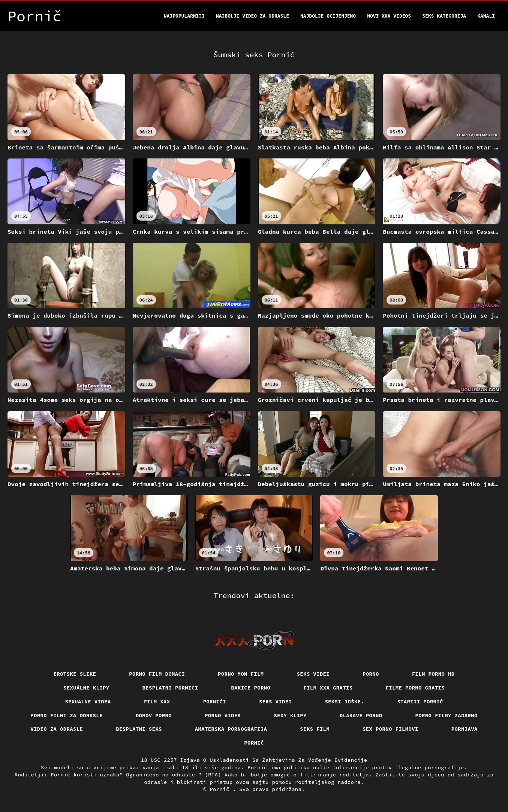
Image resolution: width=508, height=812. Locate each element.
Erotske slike (75, 674)
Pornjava (465, 729)
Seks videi (313, 674)
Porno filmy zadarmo (447, 715)
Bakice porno (251, 688)
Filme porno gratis (415, 688)
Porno (371, 674)
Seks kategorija (444, 16)
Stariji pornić (420, 702)
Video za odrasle (57, 729)
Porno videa (223, 715)
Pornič (221, 789)
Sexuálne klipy (86, 688)
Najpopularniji (184, 16)
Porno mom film (241, 674)
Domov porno (154, 715)
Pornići (215, 702)
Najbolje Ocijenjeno (328, 16)
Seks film (315, 729)
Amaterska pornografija (231, 729)
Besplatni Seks (139, 729)
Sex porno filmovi (390, 729)
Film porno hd (433, 674)
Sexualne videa (88, 702)
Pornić (254, 743)
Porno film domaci (157, 674)
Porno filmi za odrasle (67, 715)
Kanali (486, 16)
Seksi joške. (344, 702)
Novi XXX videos (389, 16)
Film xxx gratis (328, 688)
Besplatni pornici (170, 688)
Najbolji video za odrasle (253, 16)
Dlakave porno (361, 715)
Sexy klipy (290, 715)
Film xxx (157, 702)
